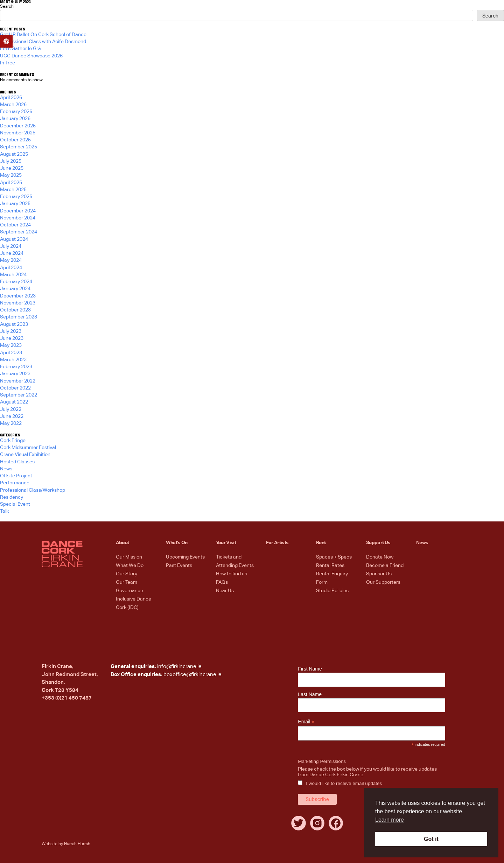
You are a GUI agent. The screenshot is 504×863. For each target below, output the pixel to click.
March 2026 (13, 105)
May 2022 (11, 423)
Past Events (179, 566)
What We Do (130, 566)
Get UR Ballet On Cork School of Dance (43, 35)
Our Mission (129, 557)
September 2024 (19, 232)
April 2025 (11, 183)
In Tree (8, 63)
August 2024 (14, 239)
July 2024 (11, 246)
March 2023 (13, 360)
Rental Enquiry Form (332, 578)
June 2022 (12, 416)
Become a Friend (385, 566)
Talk (4, 511)
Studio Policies (332, 591)
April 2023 (11, 353)
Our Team (127, 582)
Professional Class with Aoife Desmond (43, 42)
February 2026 (16, 112)
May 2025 (11, 175)
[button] (6, 41)
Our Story (127, 574)
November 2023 (18, 303)
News (6, 469)
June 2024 (12, 253)
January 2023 (15, 374)
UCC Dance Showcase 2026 (31, 56)
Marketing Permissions (322, 761)
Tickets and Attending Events (235, 561)
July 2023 (11, 331)
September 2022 (19, 395)
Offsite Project (16, 476)
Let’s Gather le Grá (20, 49)
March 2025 (13, 190)
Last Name (310, 694)
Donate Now (380, 557)
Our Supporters (383, 582)
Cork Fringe (13, 441)
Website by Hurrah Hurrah (66, 844)
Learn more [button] (390, 820)
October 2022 (15, 388)
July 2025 (11, 161)
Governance (129, 591)
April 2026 (11, 98)
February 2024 (16, 282)
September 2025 (19, 147)
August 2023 (14, 324)
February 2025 (16, 197)
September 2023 (19, 317)
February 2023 (16, 367)
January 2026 (15, 119)
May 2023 (11, 345)
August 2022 (14, 402)
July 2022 (11, 409)
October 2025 (15, 140)
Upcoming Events (185, 557)
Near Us (225, 591)
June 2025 (12, 168)
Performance (15, 483)
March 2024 (13, 275)
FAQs (222, 582)
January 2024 (15, 289)
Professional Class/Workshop (33, 490)
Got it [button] (431, 839)
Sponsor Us (379, 574)
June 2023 (12, 338)
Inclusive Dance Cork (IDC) (134, 603)
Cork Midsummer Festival (28, 448)
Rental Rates (330, 566)
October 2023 (15, 310)
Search (7, 7)
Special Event (15, 504)
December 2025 (18, 126)
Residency (12, 497)
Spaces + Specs (334, 557)
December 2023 (18, 296)
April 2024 (11, 268)
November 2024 (18, 218)
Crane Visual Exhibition (25, 455)
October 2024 (15, 225)
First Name (310, 669)
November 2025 (18, 133)
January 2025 (15, 204)
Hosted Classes (17, 462)
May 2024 (11, 260)
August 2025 (14, 154)
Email (306, 722)
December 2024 (18, 211)
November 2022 (18, 381)
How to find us (232, 574)
